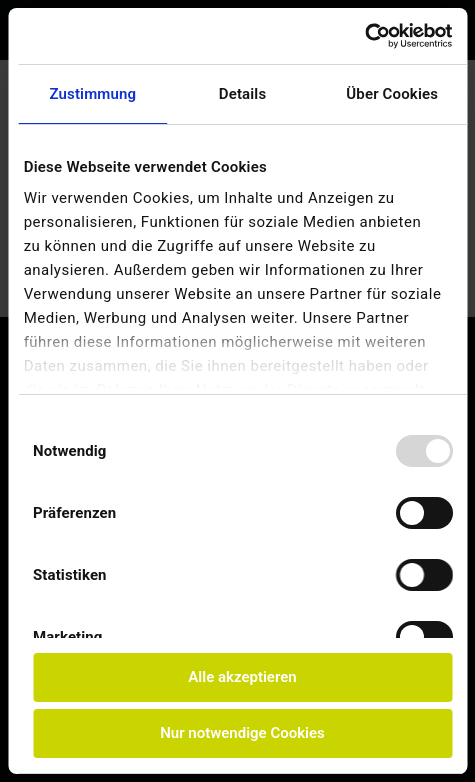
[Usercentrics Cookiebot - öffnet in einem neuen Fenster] (364, 36)
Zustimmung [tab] (92, 94)
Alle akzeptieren (242, 677)
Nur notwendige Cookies (242, 733)
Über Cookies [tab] (392, 94)
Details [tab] (243, 94)
